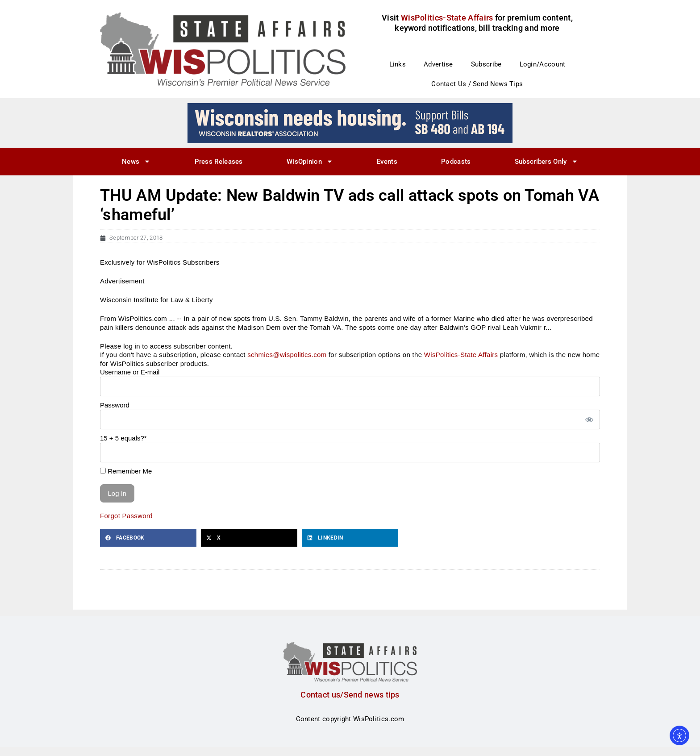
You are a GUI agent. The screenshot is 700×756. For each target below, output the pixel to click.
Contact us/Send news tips (350, 695)
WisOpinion (310, 161)
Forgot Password (126, 516)
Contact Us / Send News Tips (477, 84)
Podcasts (456, 162)
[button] (148, 538)
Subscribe (486, 64)
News (136, 161)
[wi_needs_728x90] (350, 123)
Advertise (438, 64)
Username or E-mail (130, 372)
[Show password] (589, 420)
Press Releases (219, 162)
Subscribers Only (546, 161)
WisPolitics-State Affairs (461, 355)
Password (115, 405)
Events (387, 162)
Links (398, 64)
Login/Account (543, 64)
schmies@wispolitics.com (287, 355)
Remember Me (126, 471)
